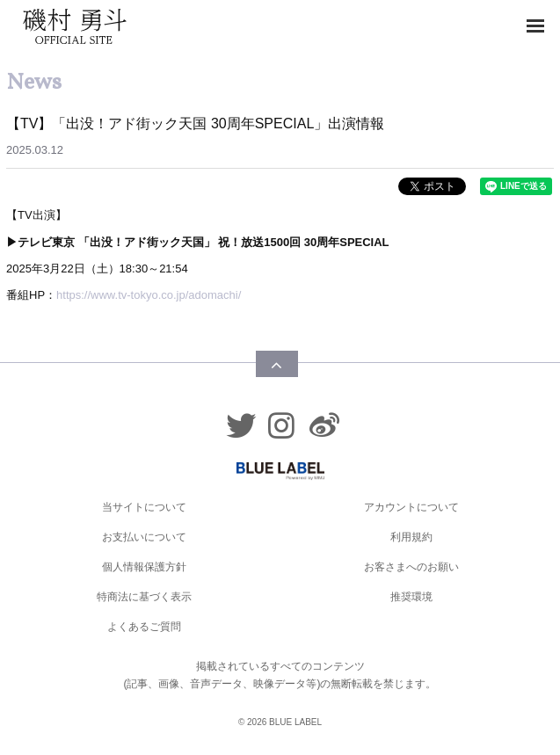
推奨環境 (411, 597)
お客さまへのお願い (411, 567)
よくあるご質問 (144, 627)
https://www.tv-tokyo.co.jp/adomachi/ (149, 295)
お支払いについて (144, 537)
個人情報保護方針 (144, 567)
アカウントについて (411, 507)
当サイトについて (144, 507)
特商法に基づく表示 (144, 597)
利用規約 (411, 537)
